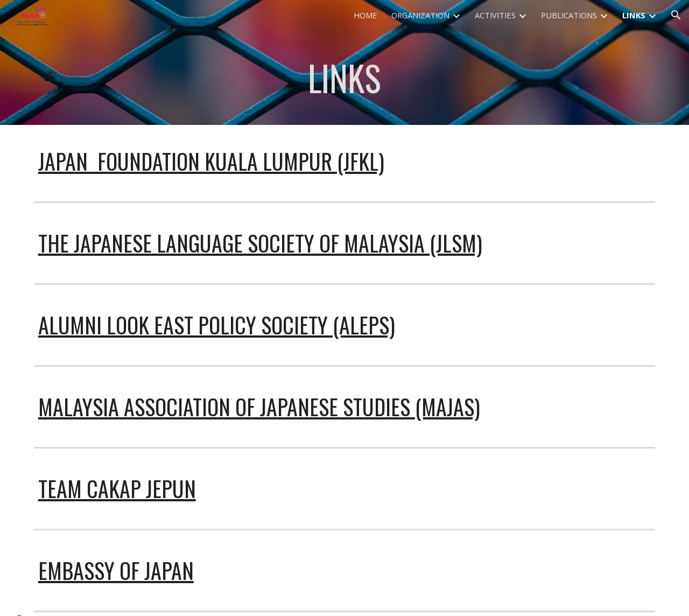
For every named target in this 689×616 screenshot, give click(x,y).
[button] (676, 15)
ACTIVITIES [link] (495, 15)
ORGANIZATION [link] (420, 15)
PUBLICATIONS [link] (569, 15)
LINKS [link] (634, 15)
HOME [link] (365, 15)
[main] (344, 78)
